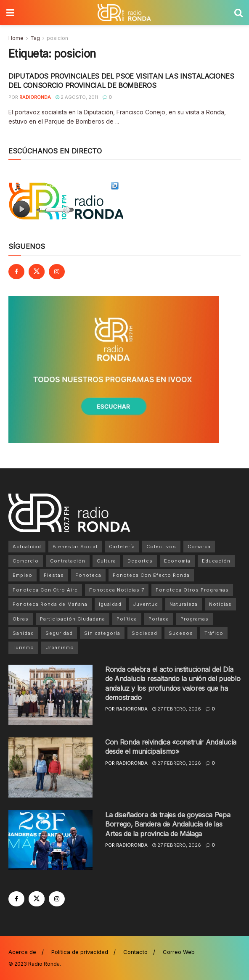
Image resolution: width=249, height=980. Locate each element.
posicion (57, 38)
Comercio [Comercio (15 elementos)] (26, 561)
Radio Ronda (44, 964)
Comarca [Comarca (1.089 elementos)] (199, 547)
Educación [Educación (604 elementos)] (216, 561)
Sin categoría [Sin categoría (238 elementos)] (102, 633)
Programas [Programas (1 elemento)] (195, 619)
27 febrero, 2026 (177, 709)
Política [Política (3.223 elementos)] (127, 619)
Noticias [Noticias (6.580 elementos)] (220, 604)
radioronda (35, 97)
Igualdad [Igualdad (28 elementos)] (110, 604)
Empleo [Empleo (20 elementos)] (23, 575)
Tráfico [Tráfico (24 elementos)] (214, 633)
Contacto (135, 952)
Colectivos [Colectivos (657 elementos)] (161, 547)
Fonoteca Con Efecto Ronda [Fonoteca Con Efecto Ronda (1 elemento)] (151, 575)
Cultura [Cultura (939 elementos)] (106, 561)
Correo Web (179, 952)
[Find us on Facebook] (16, 272)
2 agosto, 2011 (77, 97)
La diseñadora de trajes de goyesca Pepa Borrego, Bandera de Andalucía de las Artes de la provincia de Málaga (168, 824)
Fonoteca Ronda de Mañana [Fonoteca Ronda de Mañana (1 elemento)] (50, 604)
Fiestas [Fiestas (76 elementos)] (54, 575)
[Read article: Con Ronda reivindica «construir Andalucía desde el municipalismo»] (50, 767)
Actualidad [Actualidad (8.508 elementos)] (27, 547)
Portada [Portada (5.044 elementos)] (159, 619)
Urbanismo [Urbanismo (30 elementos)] (60, 647)
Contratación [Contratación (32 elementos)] (68, 561)
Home (16, 38)
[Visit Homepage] (124, 13)
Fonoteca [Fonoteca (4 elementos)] (88, 575)
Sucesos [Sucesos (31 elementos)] (181, 633)
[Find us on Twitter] (37, 272)
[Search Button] (238, 13)
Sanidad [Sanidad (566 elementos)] (23, 633)
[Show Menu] (10, 13)
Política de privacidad (80, 952)
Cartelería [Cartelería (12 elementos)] (122, 547)
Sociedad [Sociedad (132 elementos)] (144, 633)
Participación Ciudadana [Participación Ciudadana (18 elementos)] (73, 619)
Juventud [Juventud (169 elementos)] (146, 604)
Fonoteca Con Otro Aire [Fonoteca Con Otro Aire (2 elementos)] (45, 590)
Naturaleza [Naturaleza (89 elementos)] (184, 604)
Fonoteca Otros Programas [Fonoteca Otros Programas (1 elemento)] (192, 590)
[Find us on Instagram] (57, 272)
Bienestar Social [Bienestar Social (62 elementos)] (75, 547)
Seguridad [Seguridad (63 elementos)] (59, 633)
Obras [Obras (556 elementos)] (21, 619)
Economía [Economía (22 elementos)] (177, 561)
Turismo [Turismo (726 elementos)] (23, 647)
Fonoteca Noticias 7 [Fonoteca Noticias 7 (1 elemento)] (117, 590)
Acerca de (22, 952)
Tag (35, 38)
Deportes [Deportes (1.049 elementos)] (140, 561)
